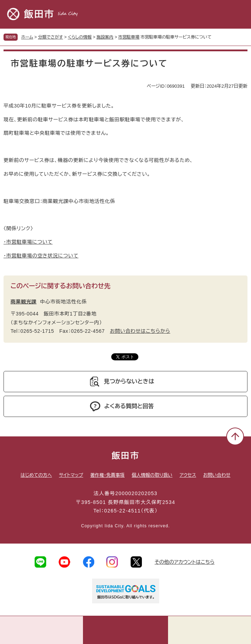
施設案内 (105, 37)
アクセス (188, 475)
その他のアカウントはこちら (185, 562)
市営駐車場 (129, 37)
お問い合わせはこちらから (140, 331)
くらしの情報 (80, 37)
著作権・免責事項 (107, 475)
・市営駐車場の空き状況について (41, 256)
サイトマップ (71, 475)
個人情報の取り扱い (152, 475)
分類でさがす (51, 37)
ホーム (27, 37)
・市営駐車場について (28, 242)
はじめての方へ (36, 475)
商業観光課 (24, 302)
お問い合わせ (217, 475)
